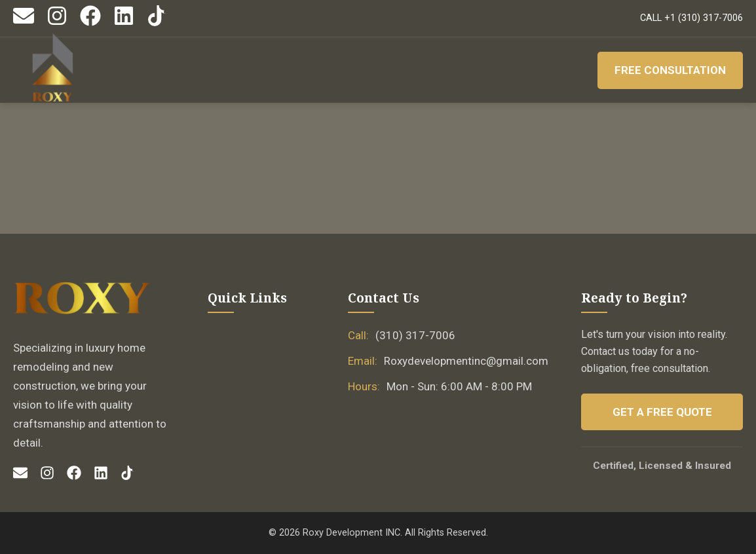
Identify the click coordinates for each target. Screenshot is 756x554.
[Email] (24, 23)
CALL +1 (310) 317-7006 (691, 18)
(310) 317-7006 (415, 335)
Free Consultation (670, 70)
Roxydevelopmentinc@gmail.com (466, 361)
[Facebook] (90, 23)
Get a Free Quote (662, 412)
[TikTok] (157, 23)
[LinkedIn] (124, 23)
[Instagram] (57, 23)
